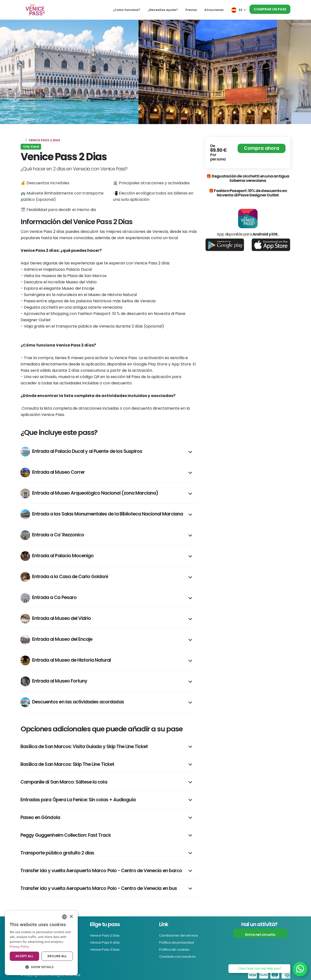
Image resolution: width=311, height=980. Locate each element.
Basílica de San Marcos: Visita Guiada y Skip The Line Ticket (84, 747)
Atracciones (214, 10)
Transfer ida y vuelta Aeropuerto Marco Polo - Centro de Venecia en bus (99, 888)
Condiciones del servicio (181, 935)
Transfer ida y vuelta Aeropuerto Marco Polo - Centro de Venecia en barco (101, 871)
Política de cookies (176, 949)
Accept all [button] (25, 956)
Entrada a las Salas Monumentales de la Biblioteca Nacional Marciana (102, 514)
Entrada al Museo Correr (53, 473)
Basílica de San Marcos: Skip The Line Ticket (67, 764)
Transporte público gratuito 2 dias (57, 853)
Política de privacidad (178, 942)
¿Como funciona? (126, 10)
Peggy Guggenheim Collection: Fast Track (66, 835)
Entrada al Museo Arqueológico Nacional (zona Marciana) (89, 493)
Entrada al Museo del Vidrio (56, 619)
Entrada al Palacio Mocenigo (57, 556)
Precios (191, 10)
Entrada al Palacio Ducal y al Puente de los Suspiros (81, 452)
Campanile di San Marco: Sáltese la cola (64, 782)
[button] (41, 967)
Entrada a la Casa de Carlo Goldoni (64, 577)
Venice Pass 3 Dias (106, 949)
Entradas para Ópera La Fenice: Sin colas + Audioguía (78, 800)
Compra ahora (262, 148)
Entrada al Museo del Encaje (56, 640)
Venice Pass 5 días (107, 942)
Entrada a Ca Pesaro (48, 598)
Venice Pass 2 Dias (106, 935)
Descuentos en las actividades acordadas (72, 702)
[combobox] (64, 917)
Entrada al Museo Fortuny (54, 681)
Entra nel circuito (260, 935)
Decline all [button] (57, 956)
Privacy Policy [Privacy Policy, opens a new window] (19, 947)
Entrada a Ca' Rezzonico (52, 535)
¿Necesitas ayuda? (163, 10)
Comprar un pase (270, 9)
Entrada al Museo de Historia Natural (66, 660)
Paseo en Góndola (40, 817)
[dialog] (41, 943)
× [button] (71, 917)
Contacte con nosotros (180, 956)
